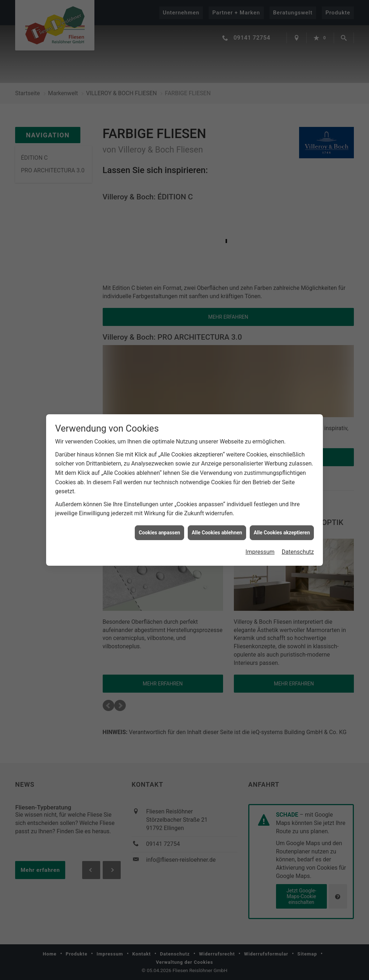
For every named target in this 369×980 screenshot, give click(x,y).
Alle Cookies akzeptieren (282, 523)
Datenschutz (298, 542)
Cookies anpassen (159, 523)
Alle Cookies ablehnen (217, 523)
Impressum (260, 542)
